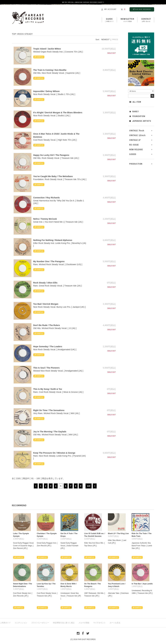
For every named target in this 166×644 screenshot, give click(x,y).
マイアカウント (99, 623)
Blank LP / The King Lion (118, 534)
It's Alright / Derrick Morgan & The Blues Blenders (58, 113)
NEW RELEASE (136, 150)
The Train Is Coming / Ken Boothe (50, 70)
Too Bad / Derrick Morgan (46, 304)
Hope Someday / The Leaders (48, 347)
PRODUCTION (136, 164)
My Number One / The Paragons (49, 261)
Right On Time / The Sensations (49, 410)
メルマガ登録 (84, 623)
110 (89, 486)
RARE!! (134, 112)
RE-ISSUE (134, 145)
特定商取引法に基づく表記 (64, 623)
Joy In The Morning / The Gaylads (50, 432)
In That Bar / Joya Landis (142, 584)
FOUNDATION (137, 116)
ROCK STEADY (25, 34)
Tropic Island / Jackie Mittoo (47, 49)
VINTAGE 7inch (137, 131)
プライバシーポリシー (40, 623)
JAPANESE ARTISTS (140, 121)
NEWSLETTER (127, 20)
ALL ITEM (135, 102)
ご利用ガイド (5, 623)
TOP (14, 34)
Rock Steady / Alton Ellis (45, 283)
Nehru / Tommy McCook (45, 219)
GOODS (133, 154)
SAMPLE (39, 57)
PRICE (115, 40)
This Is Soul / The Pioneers (46, 368)
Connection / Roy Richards (46, 198)
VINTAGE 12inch (137, 135)
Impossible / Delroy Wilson (46, 91)
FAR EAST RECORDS (142, 9)
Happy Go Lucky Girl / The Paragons (51, 155)
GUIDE (109, 20)
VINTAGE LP (135, 140)
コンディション (21, 623)
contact (146, 20)
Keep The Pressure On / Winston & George (54, 453)
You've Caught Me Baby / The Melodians (53, 176)
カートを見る (115, 623)
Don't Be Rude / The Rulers (47, 325)
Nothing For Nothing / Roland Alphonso (53, 240)
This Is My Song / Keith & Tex (48, 389)
